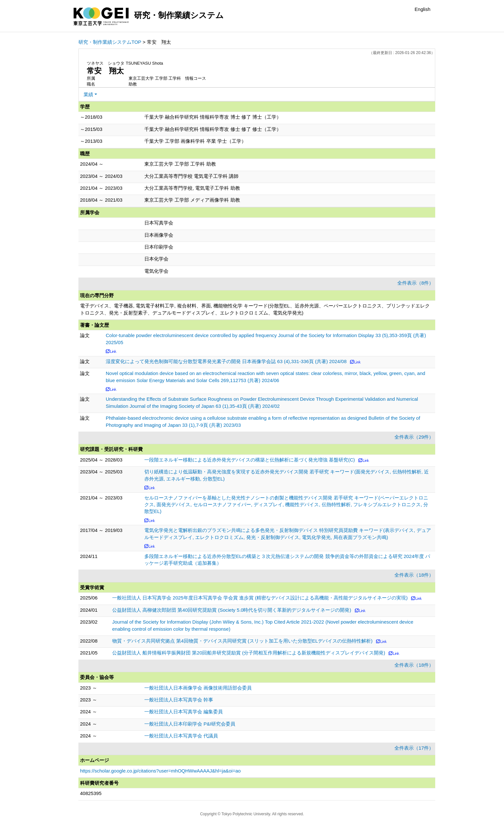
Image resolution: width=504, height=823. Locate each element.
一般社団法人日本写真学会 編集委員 (184, 712)
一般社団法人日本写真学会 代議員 (181, 736)
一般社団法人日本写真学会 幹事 (179, 700)
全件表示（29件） (414, 437)
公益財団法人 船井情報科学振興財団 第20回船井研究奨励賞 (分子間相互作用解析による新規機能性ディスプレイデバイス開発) (249, 653)
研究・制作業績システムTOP (110, 42)
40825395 (91, 793)
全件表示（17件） (414, 748)
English (423, 9)
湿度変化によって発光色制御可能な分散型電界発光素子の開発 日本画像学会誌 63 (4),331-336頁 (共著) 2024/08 (226, 361)
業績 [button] (88, 94)
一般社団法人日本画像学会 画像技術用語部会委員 (198, 688)
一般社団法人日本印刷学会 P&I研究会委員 (190, 724)
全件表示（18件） (414, 575)
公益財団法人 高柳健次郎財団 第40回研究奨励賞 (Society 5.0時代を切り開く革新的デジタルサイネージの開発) (232, 610)
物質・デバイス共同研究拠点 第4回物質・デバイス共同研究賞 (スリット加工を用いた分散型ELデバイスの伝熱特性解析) (242, 641)
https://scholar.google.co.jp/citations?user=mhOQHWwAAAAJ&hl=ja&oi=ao (160, 771)
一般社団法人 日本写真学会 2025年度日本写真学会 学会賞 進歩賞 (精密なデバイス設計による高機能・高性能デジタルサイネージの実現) (260, 598)
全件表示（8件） (415, 283)
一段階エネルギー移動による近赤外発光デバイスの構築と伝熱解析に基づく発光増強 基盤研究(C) (250, 460)
